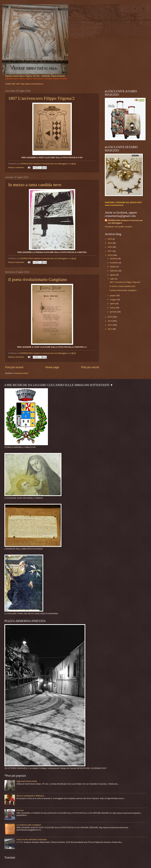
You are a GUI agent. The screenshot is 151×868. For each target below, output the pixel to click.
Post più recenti (14, 367)
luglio (112, 279)
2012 (110, 329)
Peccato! (20, 810)
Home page (52, 367)
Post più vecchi (90, 367)
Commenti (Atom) (21, 373)
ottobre (113, 267)
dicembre (114, 259)
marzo (113, 308)
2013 (110, 325)
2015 (110, 317)
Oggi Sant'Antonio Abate (27, 781)
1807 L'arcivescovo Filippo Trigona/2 (41, 98)
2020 (110, 239)
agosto (113, 275)
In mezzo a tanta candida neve (35, 185)
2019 (110, 243)
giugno (113, 295)
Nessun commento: (17, 167)
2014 (110, 321)
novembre (114, 263)
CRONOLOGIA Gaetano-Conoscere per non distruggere (125, 222)
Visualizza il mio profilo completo (118, 227)
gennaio (114, 312)
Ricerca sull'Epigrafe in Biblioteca (30, 796)
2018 (110, 247)
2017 (110, 251)
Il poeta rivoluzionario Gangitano (38, 279)
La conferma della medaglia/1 (29, 825)
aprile (113, 304)
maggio (113, 300)
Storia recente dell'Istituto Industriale (32, 840)
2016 (110, 255)
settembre (114, 271)
